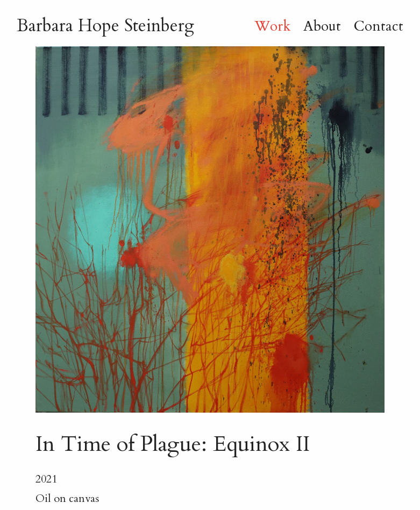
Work (273, 26)
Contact (379, 26)
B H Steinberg (105, 26)
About (322, 26)
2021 (46, 479)
